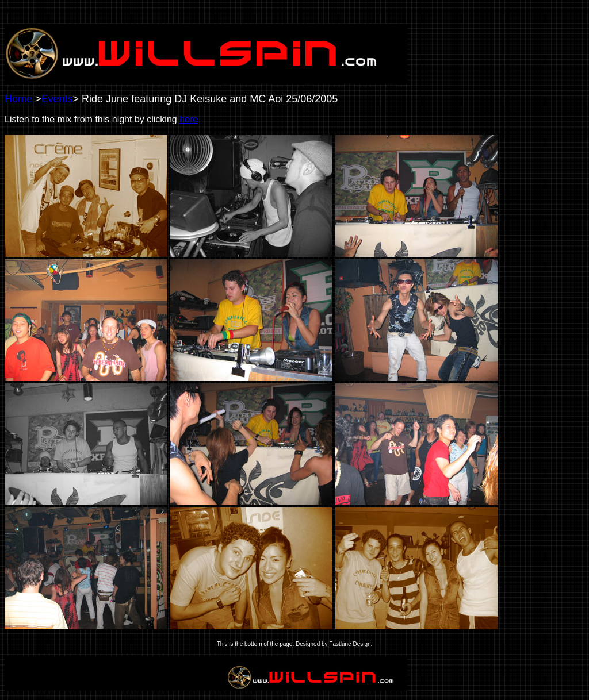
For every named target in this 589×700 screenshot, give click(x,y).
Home (18, 99)
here (189, 119)
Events (57, 99)
